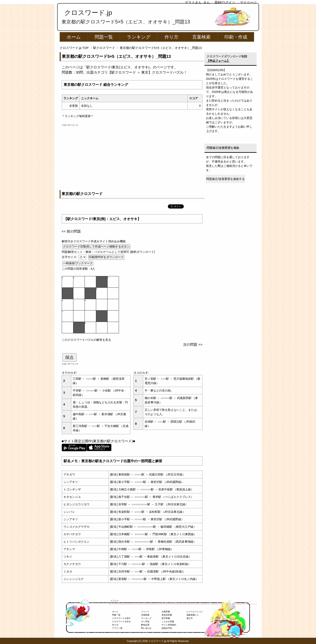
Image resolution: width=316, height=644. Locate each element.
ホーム (74, 37)
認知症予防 (167, 628)
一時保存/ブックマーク (78, 263)
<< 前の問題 (71, 231)
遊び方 (190, 618)
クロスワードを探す (121, 618)
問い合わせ (146, 628)
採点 (69, 357)
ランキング (139, 37)
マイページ (248, 2)
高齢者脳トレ (193, 615)
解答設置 (145, 625)
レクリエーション (195, 612)
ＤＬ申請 (145, 622)
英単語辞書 (167, 615)
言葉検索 (201, 37)
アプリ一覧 (117, 628)
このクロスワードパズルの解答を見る (86, 340)
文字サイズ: (70, 257)
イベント (145, 612)
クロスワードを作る (121, 622)
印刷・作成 (236, 37)
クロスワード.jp (88, 13)
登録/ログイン (225, 2)
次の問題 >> (193, 345)
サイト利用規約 (169, 625)
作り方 (171, 37)
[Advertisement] (132, 156)
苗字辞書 (166, 618)
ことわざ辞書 (168, 622)
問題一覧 (104, 37)
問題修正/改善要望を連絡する (225, 179)
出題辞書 (166, 612)
